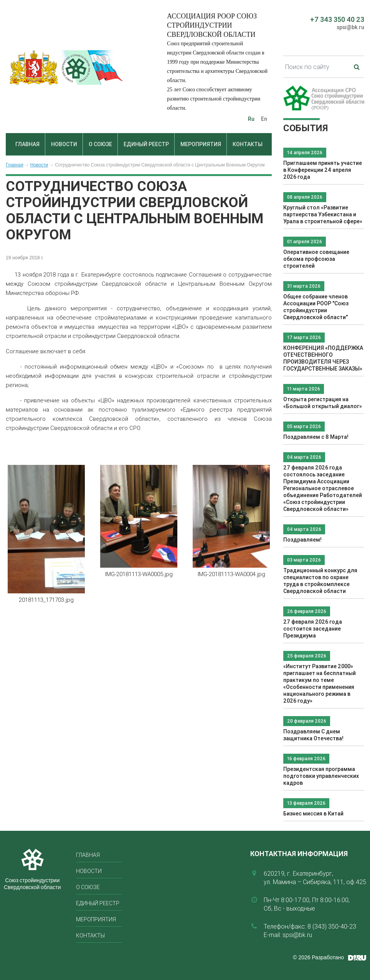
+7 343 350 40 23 (337, 19)
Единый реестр (146, 144)
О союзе (100, 144)
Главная (27, 144)
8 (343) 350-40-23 (332, 926)
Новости (64, 144)
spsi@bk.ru (350, 27)
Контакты (248, 144)
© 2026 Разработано (318, 957)
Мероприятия (201, 144)
